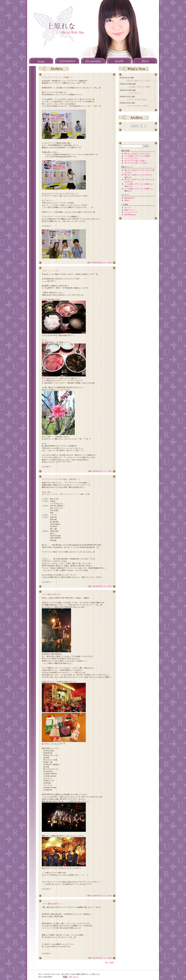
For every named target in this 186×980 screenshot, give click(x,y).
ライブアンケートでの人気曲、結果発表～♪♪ (61, 479)
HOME (41, 61)
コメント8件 (107, 958)
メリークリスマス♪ (133, 93)
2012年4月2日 (96, 896)
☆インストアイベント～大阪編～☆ (57, 77)
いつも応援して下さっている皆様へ (139, 87)
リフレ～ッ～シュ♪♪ (50, 271)
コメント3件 (107, 471)
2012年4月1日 (97, 958)
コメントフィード (131, 212)
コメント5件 (107, 586)
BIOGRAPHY (129, 198)
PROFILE (119, 61)
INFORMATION (67, 61)
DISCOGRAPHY (93, 61)
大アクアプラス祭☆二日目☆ (137, 99)
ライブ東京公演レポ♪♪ (51, 594)
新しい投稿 (110, 963)
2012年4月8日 (96, 263)
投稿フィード (129, 210)
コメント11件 (107, 263)
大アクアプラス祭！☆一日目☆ (138, 106)
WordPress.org (130, 215)
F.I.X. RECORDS (65, 977)
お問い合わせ (73, 977)
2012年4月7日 (97, 471)
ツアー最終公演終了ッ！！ (53, 904)
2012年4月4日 (97, 586)
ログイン (128, 208)
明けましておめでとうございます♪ (139, 80)
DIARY (145, 61)
